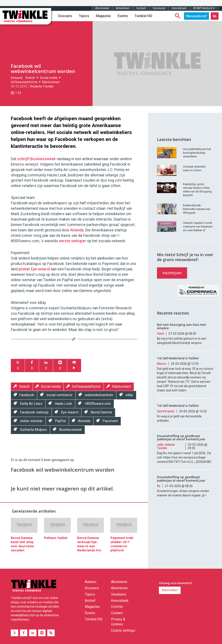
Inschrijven (172, 273)
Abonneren (102, 8)
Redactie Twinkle (42, 86)
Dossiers (65, 16)
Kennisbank (179, 8)
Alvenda (77, 230)
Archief (90, 601)
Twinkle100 (143, 16)
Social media (49, 78)
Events (123, 16)
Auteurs (91, 582)
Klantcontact (51, 82)
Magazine (103, 16)
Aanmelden (170, 590)
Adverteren (123, 8)
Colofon (117, 607)
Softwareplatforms (24, 82)
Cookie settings (123, 630)
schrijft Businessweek (37, 159)
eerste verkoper (73, 241)
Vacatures (159, 8)
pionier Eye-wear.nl (34, 269)
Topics (84, 16)
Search (30, 78)
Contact (141, 8)
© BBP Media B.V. (204, 8)
